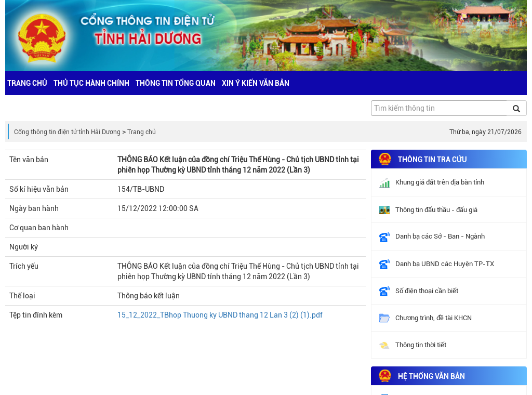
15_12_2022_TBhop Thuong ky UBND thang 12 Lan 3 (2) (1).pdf (220, 315)
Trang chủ (142, 132)
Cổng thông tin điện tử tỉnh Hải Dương (67, 132)
